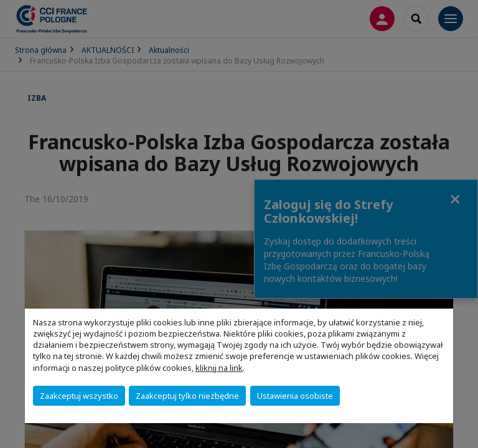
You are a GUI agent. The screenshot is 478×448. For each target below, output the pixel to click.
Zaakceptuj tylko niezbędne (187, 396)
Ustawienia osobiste (295, 396)
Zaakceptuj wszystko (79, 396)
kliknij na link (219, 368)
